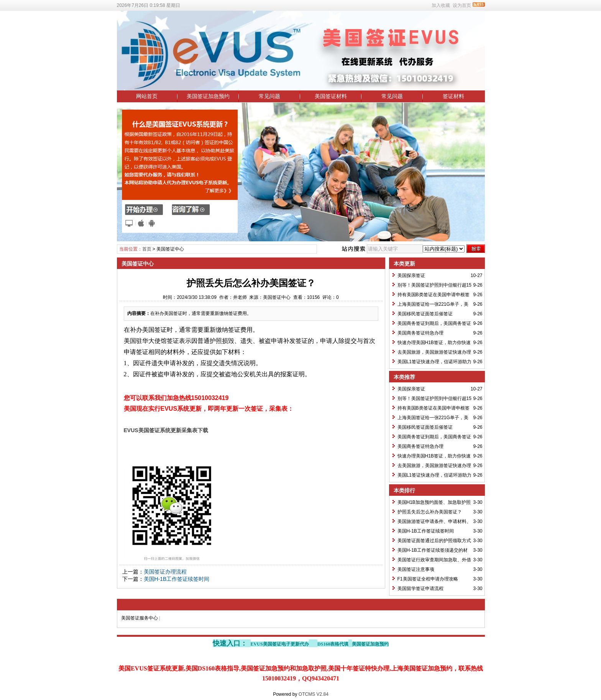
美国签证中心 (170, 249)
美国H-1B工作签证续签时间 (177, 579)
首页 (147, 249)
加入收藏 (441, 5)
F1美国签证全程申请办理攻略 (428, 579)
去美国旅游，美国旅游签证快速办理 (434, 352)
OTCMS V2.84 (314, 694)
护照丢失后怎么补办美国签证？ (430, 512)
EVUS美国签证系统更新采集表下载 (166, 430)
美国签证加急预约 (208, 96)
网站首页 (147, 96)
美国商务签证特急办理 (420, 333)
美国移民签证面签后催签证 (425, 314)
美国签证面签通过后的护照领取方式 (434, 541)
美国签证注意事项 (416, 569)
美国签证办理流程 (165, 572)
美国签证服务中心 (140, 618)
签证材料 (453, 96)
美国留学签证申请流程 (420, 589)
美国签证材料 (331, 96)
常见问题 (269, 96)
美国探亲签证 (411, 275)
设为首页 (462, 5)
